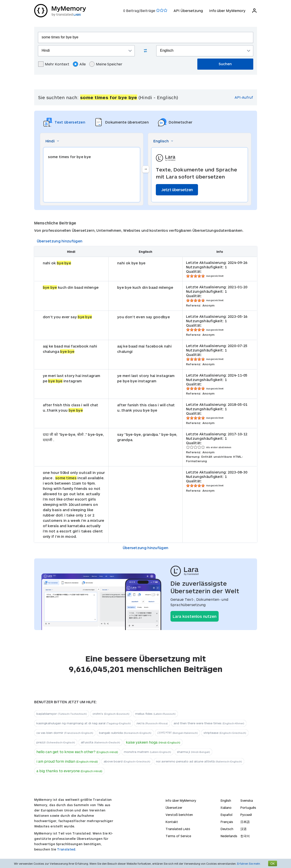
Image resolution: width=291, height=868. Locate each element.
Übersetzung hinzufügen (60, 241)
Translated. (67, 849)
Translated (178, 829)
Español (227, 815)
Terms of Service (178, 836)
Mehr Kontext (54, 64)
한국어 (245, 836)
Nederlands (229, 836)
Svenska (247, 800)
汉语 (243, 829)
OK (273, 863)
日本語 (245, 822)
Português (248, 808)
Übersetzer (174, 808)
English (226, 800)
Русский (246, 815)
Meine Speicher (106, 64)
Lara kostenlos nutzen (195, 616)
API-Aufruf (244, 97)
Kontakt (172, 822)
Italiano (226, 808)
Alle (79, 64)
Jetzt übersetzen (177, 190)
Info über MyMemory (227, 11)
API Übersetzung (188, 11)
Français (227, 822)
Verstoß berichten (179, 815)
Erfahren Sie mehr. (249, 864)
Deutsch (227, 829)
